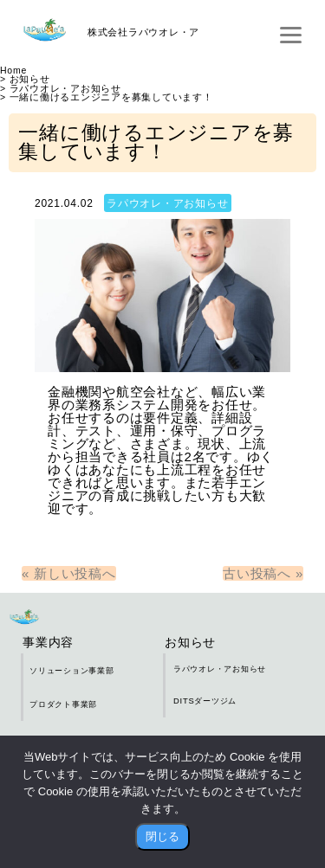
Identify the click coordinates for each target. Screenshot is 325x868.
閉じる (162, 836)
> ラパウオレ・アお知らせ (61, 89)
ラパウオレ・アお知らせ (167, 203)
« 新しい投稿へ (69, 573)
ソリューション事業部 (72, 670)
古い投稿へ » (263, 573)
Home (13, 71)
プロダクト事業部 (63, 704)
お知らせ (190, 643)
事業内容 (48, 643)
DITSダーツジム (205, 701)
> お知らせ (25, 79)
